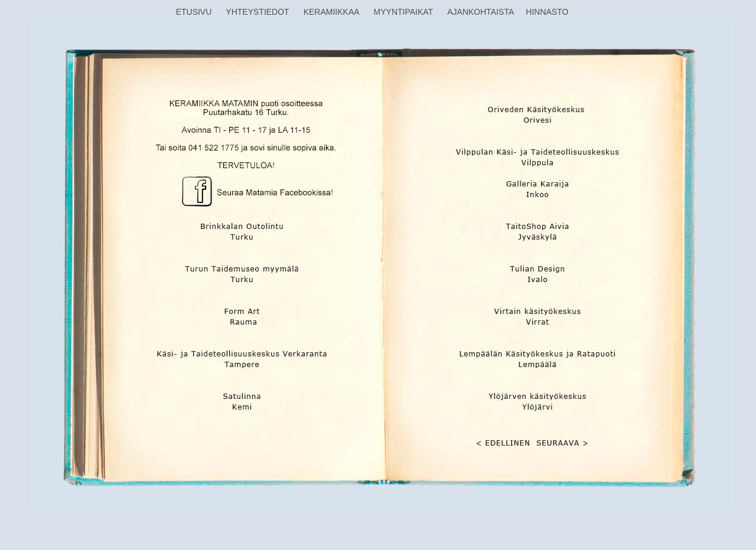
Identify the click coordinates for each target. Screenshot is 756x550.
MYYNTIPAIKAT (404, 12)
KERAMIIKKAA (332, 12)
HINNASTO (547, 12)
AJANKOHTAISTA (480, 12)
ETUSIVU (194, 12)
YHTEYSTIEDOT (257, 12)
